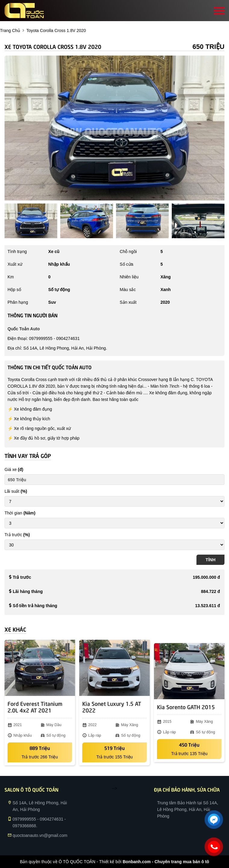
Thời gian (20, 513)
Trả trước (17, 535)
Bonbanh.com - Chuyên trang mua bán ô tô (166, 862)
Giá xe (14, 469)
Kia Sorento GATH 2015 (186, 707)
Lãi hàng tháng (28, 591)
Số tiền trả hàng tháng (35, 606)
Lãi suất (16, 491)
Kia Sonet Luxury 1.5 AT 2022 (112, 707)
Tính (210, 560)
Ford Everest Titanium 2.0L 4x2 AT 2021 (35, 707)
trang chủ (10, 30)
